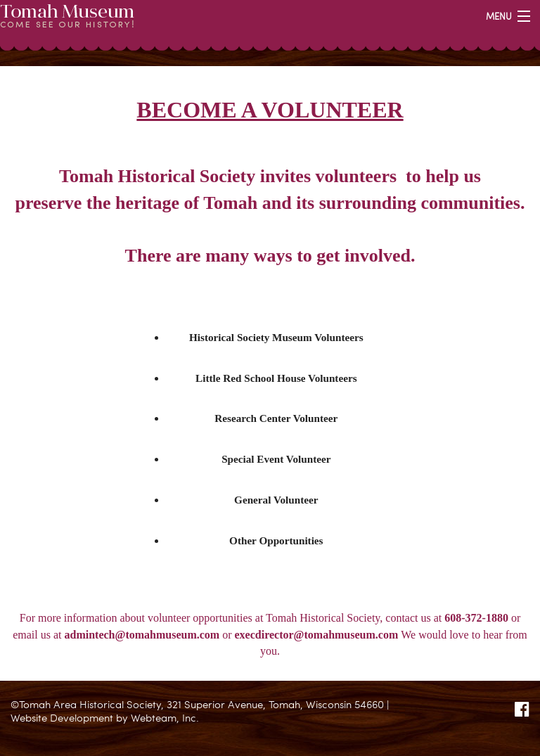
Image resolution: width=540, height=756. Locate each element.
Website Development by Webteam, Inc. (105, 717)
